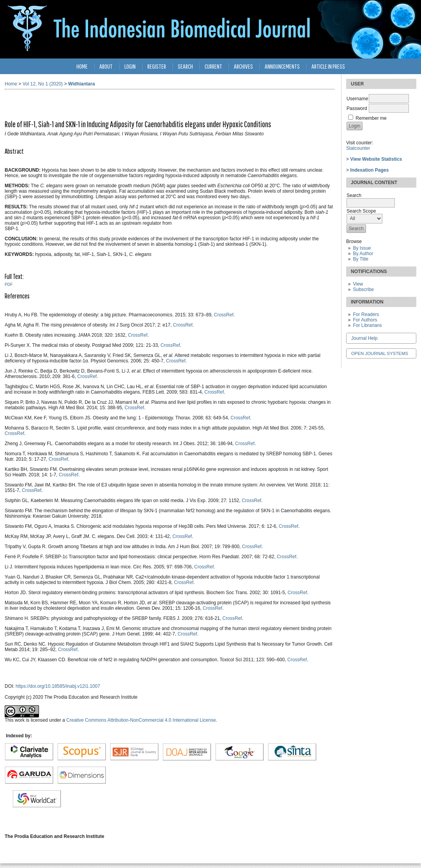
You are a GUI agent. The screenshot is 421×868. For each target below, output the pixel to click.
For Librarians (367, 325)
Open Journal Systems (380, 353)
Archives (243, 66)
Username (357, 99)
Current (213, 66)
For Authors (365, 320)
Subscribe (363, 289)
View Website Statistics (376, 159)
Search (185, 66)
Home (82, 66)
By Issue (362, 248)
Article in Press (328, 66)
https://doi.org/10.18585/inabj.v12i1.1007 (58, 686)
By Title (360, 259)
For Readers (366, 314)
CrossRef (224, 315)
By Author (363, 254)
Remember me (371, 118)
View (358, 284)
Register (157, 66)
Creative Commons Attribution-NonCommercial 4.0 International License (141, 720)
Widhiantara (82, 84)
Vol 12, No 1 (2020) (43, 84)
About (106, 66)
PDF (9, 285)
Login (130, 66)
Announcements (282, 66)
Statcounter (358, 148)
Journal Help (364, 338)
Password (357, 108)
